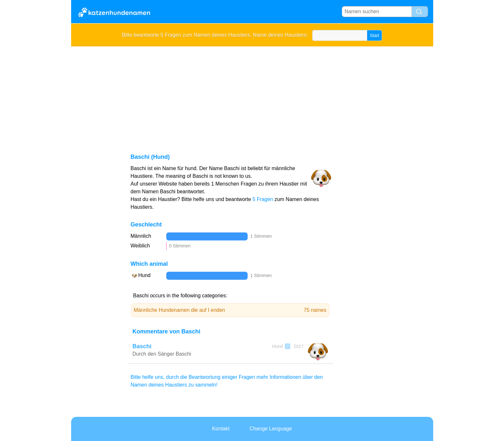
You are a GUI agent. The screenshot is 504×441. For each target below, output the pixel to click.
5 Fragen (263, 199)
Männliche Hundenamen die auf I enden (230, 310)
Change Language (271, 429)
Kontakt (221, 429)
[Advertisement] (252, 95)
